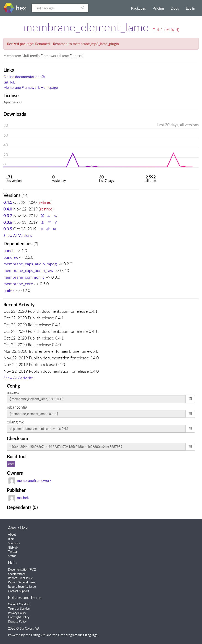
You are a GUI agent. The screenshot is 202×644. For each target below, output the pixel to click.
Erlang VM (38, 635)
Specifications (17, 574)
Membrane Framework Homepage (31, 87)
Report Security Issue (22, 587)
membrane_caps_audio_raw (28, 270)
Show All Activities (18, 378)
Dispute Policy (17, 621)
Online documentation (21, 77)
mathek (19, 497)
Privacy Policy (17, 613)
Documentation (18, 569)
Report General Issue (22, 582)
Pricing (158, 8)
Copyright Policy (19, 617)
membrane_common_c (24, 277)
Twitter (13, 552)
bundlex (11, 257)
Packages (138, 8)
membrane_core (18, 284)
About (12, 534)
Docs (175, 8)
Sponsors (14, 543)
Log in (190, 8)
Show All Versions (18, 235)
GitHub (9, 82)
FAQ (32, 569)
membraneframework (30, 480)
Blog (11, 539)
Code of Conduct (19, 604)
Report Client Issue (20, 578)
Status (12, 556)
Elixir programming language (78, 635)
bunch (9, 251)
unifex (9, 290)
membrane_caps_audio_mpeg (30, 264)
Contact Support (19, 591)
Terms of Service (19, 609)
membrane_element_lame (86, 27)
